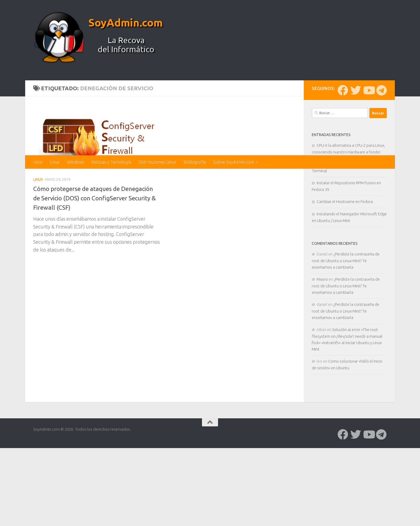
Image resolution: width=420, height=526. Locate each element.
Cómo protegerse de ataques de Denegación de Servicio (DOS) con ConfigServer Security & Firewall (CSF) (97, 286)
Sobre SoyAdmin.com (234, 162)
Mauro (322, 368)
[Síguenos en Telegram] (381, 179)
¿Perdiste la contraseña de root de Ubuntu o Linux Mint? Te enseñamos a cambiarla (346, 349)
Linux (55, 162)
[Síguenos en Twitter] (356, 179)
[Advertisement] (210, 115)
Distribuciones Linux (157, 162)
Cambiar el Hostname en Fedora (345, 290)
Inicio (38, 162)
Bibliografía (195, 162)
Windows (76, 162)
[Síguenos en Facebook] (343, 179)
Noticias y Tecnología (111, 162)
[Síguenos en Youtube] (369, 179)
